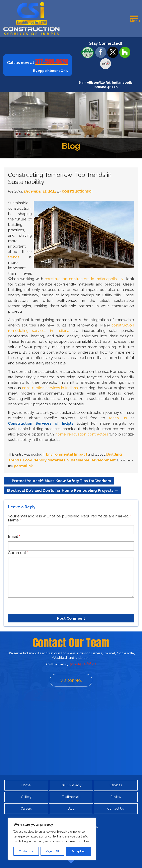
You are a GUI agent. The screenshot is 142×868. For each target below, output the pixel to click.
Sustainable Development (91, 460)
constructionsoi (77, 191)
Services (116, 785)
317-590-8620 (52, 62)
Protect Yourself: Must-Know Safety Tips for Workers (59, 481)
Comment (18, 553)
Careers (26, 808)
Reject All (52, 851)
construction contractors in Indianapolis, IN (84, 279)
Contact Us (116, 808)
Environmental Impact (67, 454)
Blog (71, 808)
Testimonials (71, 797)
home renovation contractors (82, 434)
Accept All (78, 851)
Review (116, 797)
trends (14, 257)
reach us (118, 418)
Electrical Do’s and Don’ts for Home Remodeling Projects (63, 490)
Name (15, 520)
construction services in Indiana (50, 388)
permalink (23, 466)
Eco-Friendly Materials (44, 460)
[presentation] (31, 604)
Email (14, 536)
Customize (26, 851)
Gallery (26, 797)
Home (26, 785)
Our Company (71, 785)
